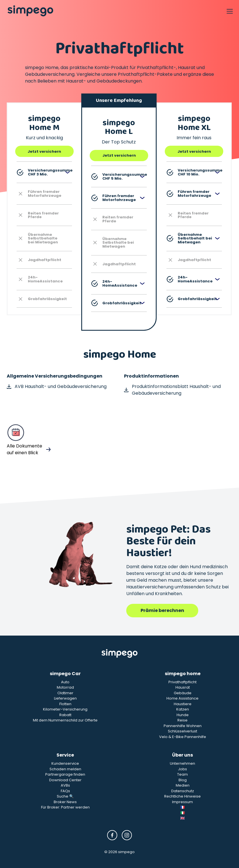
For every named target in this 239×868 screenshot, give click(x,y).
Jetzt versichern (44, 151)
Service (65, 755)
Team (182, 774)
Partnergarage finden (65, 774)
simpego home (183, 674)
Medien (183, 785)
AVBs (65, 785)
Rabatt (65, 715)
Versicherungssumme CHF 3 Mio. (44, 172)
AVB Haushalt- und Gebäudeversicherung (57, 386)
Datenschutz (183, 791)
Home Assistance (182, 698)
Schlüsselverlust (182, 731)
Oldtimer (65, 693)
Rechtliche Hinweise (182, 796)
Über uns (182, 755)
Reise (182, 720)
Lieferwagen (65, 698)
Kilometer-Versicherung (65, 709)
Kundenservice (65, 763)
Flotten (65, 704)
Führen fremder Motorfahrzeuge (113, 198)
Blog (183, 780)
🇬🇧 (182, 818)
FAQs (65, 791)
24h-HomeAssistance (114, 283)
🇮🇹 (182, 813)
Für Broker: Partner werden (65, 807)
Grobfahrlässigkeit (116, 303)
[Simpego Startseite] (119, 654)
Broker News (65, 802)
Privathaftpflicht (182, 682)
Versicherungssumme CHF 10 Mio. (194, 172)
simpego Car (65, 674)
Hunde (183, 715)
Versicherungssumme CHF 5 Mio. (119, 176)
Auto (65, 682)
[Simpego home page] (30, 11)
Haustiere (183, 704)
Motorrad (65, 687)
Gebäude (183, 693)
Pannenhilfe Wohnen (183, 726)
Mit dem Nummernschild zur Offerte (65, 720)
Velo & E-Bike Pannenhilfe (183, 737)
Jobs (182, 769)
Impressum (182, 802)
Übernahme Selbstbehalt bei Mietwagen (189, 238)
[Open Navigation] (229, 11)
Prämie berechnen (162, 610)
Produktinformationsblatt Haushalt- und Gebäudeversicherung (172, 390)
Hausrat (183, 687)
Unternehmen (182, 763)
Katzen (183, 709)
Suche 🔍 (65, 796)
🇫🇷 (182, 807)
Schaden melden (65, 769)
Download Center (65, 780)
